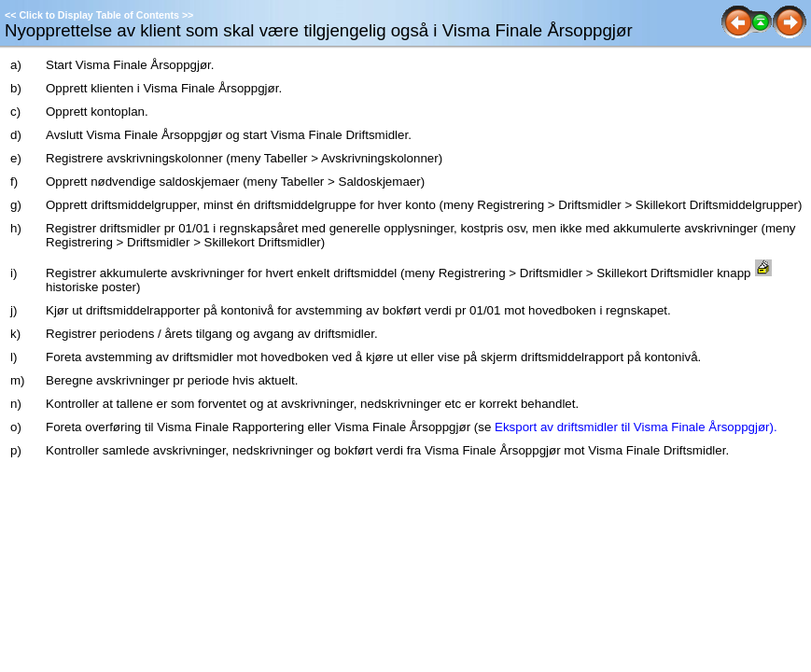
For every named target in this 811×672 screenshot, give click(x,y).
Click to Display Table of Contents (99, 15)
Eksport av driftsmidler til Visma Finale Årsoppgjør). (636, 427)
